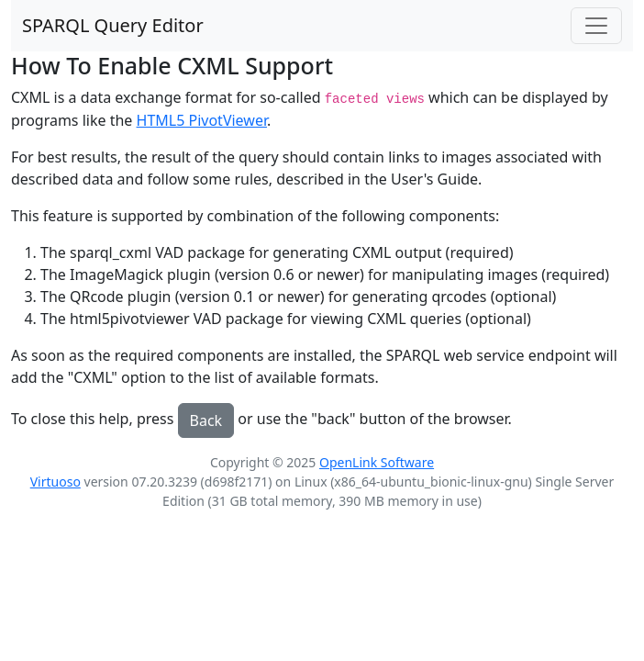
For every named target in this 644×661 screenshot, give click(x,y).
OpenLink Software (377, 462)
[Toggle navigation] (596, 26)
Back (206, 420)
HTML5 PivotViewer (202, 120)
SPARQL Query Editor (113, 25)
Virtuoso (56, 482)
